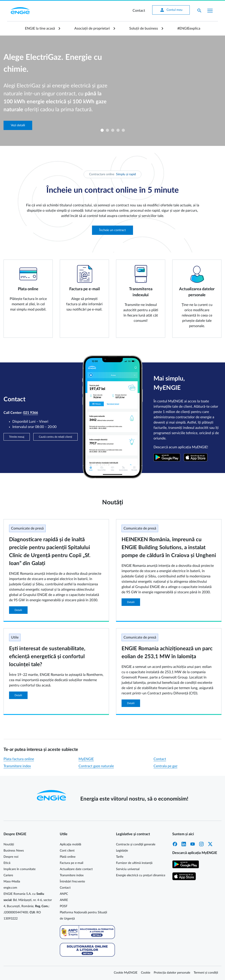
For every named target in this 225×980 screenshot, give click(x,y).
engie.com (10, 888)
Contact (139, 11)
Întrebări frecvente (72, 882)
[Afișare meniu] (210, 11)
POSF (64, 906)
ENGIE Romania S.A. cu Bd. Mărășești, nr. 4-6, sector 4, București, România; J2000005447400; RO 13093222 (28, 906)
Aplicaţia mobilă (70, 844)
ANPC (64, 894)
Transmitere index (17, 766)
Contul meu (171, 10)
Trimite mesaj (17, 437)
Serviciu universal (128, 869)
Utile (15, 637)
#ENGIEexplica (189, 28)
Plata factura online (19, 759)
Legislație (122, 851)
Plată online (68, 857)
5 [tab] (123, 130)
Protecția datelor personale (172, 973)
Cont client (67, 851)
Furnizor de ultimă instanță (134, 863)
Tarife (120, 857)
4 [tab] (118, 130)
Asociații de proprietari (92, 28)
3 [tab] (112, 130)
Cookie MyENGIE (126, 973)
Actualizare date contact (76, 869)
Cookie (146, 973)
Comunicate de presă (27, 528)
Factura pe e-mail (71, 863)
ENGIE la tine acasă (40, 28)
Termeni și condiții (206, 973)
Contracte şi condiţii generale (136, 844)
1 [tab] (102, 130)
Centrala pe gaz (165, 766)
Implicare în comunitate (20, 869)
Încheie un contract (112, 230)
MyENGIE (86, 759)
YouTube (193, 844)
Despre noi (11, 857)
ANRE (64, 900)
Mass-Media (12, 882)
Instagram (201, 844)
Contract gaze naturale (96, 766)
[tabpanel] (112, 91)
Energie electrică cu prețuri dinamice (141, 875)
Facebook (175, 844)
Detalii (18, 610)
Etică (7, 863)
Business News (14, 851)
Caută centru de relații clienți (55, 437)
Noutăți (9, 844)
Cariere (8, 875)
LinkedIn (184, 844)
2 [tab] (107, 130)
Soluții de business (144, 28)
